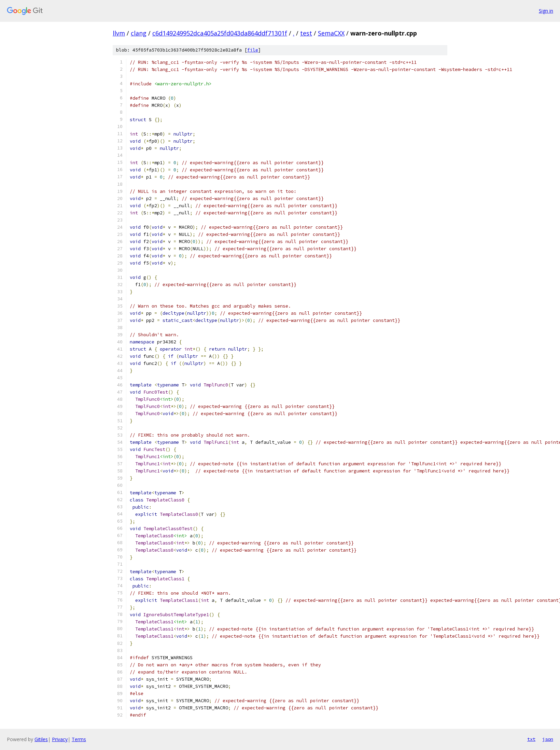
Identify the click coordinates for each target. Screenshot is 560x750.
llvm (119, 33)
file (253, 50)
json (548, 739)
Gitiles (41, 739)
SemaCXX (331, 33)
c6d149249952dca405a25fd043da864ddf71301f (220, 33)
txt (531, 739)
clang (139, 33)
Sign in (546, 11)
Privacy (60, 739)
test (306, 33)
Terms (79, 739)
